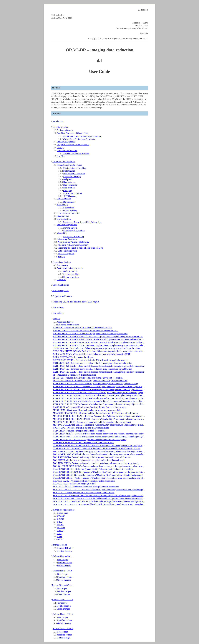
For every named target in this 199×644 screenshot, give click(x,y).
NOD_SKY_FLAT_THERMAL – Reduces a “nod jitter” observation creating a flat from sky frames (96, 448)
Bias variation (63, 216)
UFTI (59, 537)
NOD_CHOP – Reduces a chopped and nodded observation (79, 431)
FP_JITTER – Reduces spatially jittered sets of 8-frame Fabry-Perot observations (88, 378)
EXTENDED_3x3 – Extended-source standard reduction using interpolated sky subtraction (92, 363)
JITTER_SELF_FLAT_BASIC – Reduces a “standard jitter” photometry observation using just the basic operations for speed (107, 390)
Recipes (56, 319)
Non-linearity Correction (74, 174)
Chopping (68, 191)
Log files (61, 156)
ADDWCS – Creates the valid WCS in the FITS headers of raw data (83, 328)
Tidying (61, 257)
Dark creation (69, 202)
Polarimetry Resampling (74, 236)
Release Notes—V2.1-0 (63, 614)
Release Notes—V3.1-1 (62, 585)
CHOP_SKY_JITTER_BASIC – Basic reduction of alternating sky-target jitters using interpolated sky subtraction (102, 351)
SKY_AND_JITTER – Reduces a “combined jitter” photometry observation (86, 487)
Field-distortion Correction (68, 213)
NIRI (59, 534)
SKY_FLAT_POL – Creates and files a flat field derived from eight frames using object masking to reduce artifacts (103, 501)
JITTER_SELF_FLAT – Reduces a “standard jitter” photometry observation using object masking (95, 384)
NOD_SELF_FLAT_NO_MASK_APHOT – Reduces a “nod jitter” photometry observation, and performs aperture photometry (108, 445)
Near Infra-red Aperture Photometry (73, 242)
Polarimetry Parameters (67, 239)
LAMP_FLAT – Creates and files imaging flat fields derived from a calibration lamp (90, 407)
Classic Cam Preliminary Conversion (79, 139)
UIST (61, 539)
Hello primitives (70, 271)
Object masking (70, 210)
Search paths (62, 265)
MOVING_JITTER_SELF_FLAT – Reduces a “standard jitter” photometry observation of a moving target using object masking (109, 416)
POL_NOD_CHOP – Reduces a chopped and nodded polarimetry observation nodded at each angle (96, 463)
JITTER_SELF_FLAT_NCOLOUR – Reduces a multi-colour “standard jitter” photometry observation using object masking (107, 395)
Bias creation (69, 188)
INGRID (61, 516)
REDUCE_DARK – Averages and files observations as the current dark (84, 481)
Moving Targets (70, 228)
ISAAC (60, 525)
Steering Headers (64, 551)
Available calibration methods (76, 154)
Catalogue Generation (67, 251)
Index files (61, 280)
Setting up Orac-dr (65, 130)
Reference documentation (68, 325)
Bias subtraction (70, 185)
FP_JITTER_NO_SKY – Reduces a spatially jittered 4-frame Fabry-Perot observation (90, 381)
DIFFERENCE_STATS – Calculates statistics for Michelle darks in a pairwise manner (90, 360)
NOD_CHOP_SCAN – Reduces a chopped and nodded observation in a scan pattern (90, 440)
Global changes (64, 565)
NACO (60, 531)
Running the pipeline (66, 142)
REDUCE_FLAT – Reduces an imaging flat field (74, 484)
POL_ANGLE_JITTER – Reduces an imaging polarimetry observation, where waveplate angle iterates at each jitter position (107, 451)
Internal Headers (60, 545)
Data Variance (69, 182)
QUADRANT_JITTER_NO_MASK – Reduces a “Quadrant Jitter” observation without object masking (98, 475)
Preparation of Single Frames (69, 165)
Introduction (58, 121)
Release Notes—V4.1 (62, 556)
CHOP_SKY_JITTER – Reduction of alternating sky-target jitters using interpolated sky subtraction (96, 348)
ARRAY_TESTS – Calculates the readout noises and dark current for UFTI (86, 331)
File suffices (58, 313)
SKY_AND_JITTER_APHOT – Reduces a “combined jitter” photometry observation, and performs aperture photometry (105, 490)
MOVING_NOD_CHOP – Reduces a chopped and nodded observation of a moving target (92, 422)
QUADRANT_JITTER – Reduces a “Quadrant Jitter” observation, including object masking (93, 469)
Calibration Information (67, 151)
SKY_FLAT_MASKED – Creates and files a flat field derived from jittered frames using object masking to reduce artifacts (106, 498)
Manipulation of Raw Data (75, 168)
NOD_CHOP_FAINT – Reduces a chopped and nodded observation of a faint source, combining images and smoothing (105, 437)
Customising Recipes (62, 262)
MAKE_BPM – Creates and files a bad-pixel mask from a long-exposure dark (87, 410)
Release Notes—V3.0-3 (62, 600)
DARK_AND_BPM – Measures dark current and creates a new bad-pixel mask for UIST (92, 354)
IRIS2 (60, 522)
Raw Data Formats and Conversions (72, 133)
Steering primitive (71, 274)
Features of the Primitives (64, 162)
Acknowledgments (60, 291)
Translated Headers (65, 548)
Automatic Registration (67, 225)
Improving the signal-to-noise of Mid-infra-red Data (80, 248)
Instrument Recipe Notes (63, 510)
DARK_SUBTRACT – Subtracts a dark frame (73, 357)
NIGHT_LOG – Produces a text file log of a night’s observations (81, 428)
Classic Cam (62, 513)
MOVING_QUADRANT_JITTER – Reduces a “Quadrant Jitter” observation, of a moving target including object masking (106, 425)
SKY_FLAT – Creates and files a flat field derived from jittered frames (84, 493)
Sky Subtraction (64, 219)
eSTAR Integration (66, 254)
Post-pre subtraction (73, 193)
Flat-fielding (62, 204)
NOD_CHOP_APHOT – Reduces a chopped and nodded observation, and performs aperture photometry (98, 434)
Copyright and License (62, 296)
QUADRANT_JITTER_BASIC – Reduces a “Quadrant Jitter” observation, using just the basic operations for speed (103, 472)
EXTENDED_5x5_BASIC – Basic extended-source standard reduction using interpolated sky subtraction (99, 372)
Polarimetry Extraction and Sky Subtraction (82, 222)
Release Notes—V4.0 (62, 571)
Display (60, 148)
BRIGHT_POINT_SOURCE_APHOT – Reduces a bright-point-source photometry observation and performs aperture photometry (109, 336)
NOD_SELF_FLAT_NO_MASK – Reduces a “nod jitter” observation (83, 443)
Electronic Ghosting (72, 177)
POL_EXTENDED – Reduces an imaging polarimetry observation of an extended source (92, 457)
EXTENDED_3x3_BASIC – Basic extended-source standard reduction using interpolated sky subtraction (99, 366)
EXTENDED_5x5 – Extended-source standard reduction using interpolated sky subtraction (92, 369)
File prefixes (58, 307)
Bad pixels (68, 179)
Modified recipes (65, 562)
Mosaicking (62, 233)
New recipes (63, 559)
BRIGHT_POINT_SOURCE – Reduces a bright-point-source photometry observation (90, 334)
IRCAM (61, 519)
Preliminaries (69, 171)
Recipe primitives (71, 277)
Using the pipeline (60, 127)
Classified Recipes (65, 322)
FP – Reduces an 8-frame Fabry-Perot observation (75, 375)
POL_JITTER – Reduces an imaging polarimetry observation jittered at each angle (89, 460)
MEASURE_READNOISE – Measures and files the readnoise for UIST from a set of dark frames (95, 413)
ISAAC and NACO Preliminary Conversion (82, 136)
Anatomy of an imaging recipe (70, 268)
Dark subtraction (64, 199)
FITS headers (70, 196)
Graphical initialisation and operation (73, 145)
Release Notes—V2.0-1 (63, 629)
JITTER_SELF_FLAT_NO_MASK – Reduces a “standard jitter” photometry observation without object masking (102, 401)
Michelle (61, 528)
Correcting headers (61, 285)
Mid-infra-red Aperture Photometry (73, 245)
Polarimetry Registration (74, 231)
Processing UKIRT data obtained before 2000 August (76, 302)
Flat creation (69, 208)
